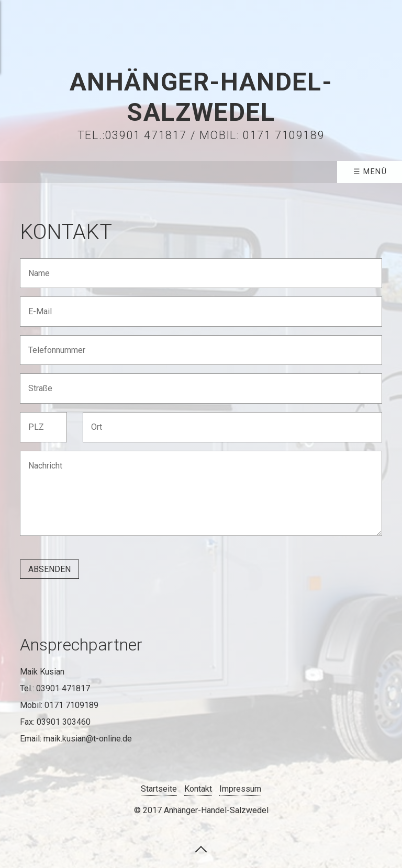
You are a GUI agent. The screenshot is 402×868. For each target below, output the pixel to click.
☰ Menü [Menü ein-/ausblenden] (370, 172)
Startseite (159, 789)
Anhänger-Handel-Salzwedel (201, 97)
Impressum (240, 789)
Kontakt (198, 789)
